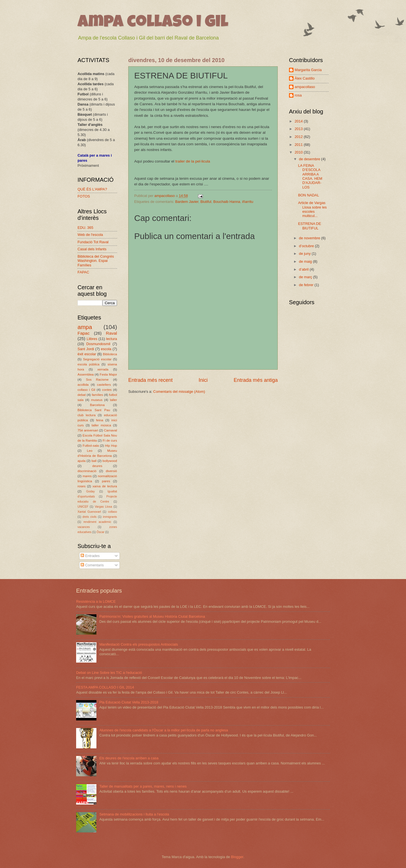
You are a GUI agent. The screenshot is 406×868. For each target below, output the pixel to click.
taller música (101, 425)
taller (113, 400)
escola (106, 349)
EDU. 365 (85, 228)
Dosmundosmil (98, 344)
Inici (203, 380)
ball (94, 461)
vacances (84, 527)
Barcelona (97, 405)
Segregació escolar (97, 359)
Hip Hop (111, 446)
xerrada (103, 369)
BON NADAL (308, 195)
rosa (298, 95)
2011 (299, 145)
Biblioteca (110, 354)
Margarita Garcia (308, 70)
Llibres (92, 339)
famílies (97, 395)
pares (106, 481)
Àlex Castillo (305, 78)
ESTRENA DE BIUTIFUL (310, 226)
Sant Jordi (86, 349)
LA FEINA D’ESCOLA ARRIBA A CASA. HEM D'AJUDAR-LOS (310, 176)
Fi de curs (110, 440)
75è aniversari (88, 430)
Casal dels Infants (92, 249)
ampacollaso (305, 87)
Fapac (84, 333)
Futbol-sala (91, 446)
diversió (111, 471)
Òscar (101, 532)
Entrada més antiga (256, 380)
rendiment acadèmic (97, 522)
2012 (299, 137)
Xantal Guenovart (89, 512)
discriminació (87, 471)
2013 (299, 129)
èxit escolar (87, 354)
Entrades (90, 556)
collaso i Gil (86, 390)
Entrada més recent (150, 380)
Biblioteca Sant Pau (94, 410)
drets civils (89, 517)
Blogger (237, 857)
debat (82, 395)
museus (97, 400)
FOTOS (84, 196)
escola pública (89, 364)
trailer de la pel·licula (193, 161)
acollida (83, 385)
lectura (112, 339)
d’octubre (307, 246)
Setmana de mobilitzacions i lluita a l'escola (134, 814)
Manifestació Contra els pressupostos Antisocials (139, 644)
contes (107, 390)
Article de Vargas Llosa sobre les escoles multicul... (312, 209)
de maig (306, 261)
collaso (112, 512)
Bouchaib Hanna (227, 202)
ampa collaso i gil (153, 23)
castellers (104, 385)
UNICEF (83, 507)
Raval (112, 333)
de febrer (307, 285)
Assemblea (86, 374)
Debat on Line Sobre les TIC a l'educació (109, 673)
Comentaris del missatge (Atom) (179, 392)
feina (100, 420)
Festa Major (108, 374)
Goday (91, 491)
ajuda (81, 461)
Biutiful (206, 202)
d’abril (304, 269)
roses (81, 486)
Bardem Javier (187, 202)
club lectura (87, 415)
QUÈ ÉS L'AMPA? (92, 189)
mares (87, 476)
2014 (299, 121)
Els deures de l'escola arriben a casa (129, 758)
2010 (299, 152)
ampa (85, 327)
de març (306, 277)
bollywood (110, 461)
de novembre (310, 238)
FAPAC (83, 272)
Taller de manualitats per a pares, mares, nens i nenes (143, 786)
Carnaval (111, 430)
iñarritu (248, 202)
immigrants (110, 517)
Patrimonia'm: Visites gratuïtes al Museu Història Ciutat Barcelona (152, 616)
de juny (305, 254)
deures (97, 466)
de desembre (310, 159)
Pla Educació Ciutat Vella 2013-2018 (129, 702)
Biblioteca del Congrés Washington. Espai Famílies (96, 261)
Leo (90, 451)
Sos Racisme (97, 380)
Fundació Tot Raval (93, 242)
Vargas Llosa (103, 507)
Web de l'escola (90, 235)
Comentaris (92, 565)
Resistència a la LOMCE (96, 601)
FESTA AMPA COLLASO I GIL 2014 (105, 687)
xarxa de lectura (105, 486)
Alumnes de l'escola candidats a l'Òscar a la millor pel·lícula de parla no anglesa (164, 730)
